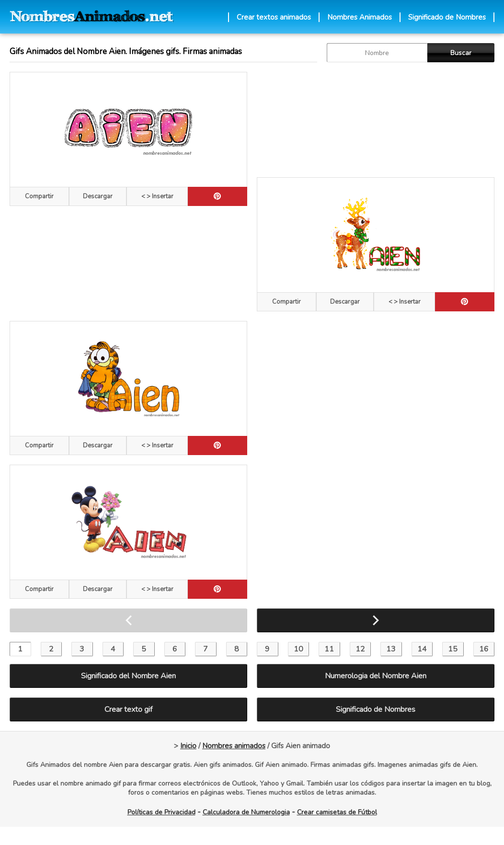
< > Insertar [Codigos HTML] (157, 196)
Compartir (39, 196)
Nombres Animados (360, 17)
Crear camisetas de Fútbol (337, 812)
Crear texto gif (128, 709)
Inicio (188, 746)
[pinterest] (218, 196)
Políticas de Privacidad (161, 812)
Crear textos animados (274, 17)
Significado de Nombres (447, 17)
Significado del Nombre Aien (128, 676)
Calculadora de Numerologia (246, 812)
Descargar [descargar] (98, 196)
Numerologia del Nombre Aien (376, 676)
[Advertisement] (312, 120)
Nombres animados (234, 746)
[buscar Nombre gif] (377, 53)
